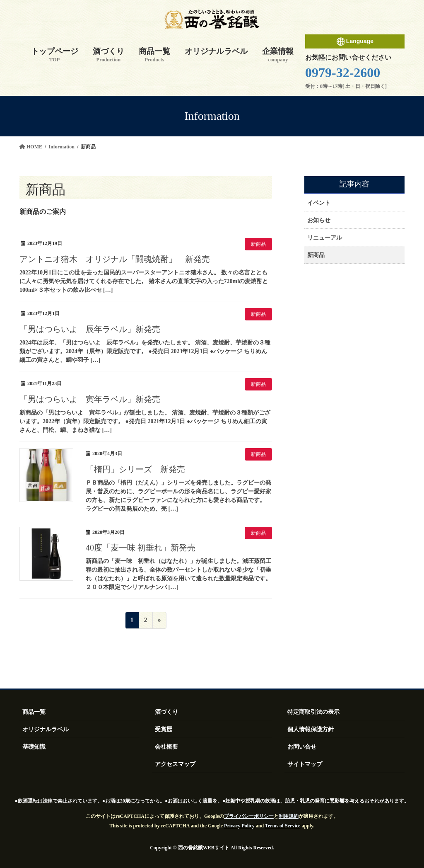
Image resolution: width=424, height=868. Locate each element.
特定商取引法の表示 (313, 712)
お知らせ (319, 220)
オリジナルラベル (46, 729)
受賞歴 (164, 729)
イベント (319, 203)
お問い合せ (302, 747)
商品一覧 (34, 712)
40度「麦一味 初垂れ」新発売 (141, 548)
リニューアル (325, 238)
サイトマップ (305, 764)
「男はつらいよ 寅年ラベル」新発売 (90, 399)
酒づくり (166, 712)
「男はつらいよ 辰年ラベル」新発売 (90, 329)
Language (355, 41)
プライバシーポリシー (249, 816)
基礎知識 (34, 747)
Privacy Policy (239, 826)
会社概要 (166, 747)
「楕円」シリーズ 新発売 (135, 469)
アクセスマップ (175, 764)
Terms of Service (283, 826)
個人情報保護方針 (311, 729)
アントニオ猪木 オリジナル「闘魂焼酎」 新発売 (115, 259)
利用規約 (289, 816)
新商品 (258, 244)
